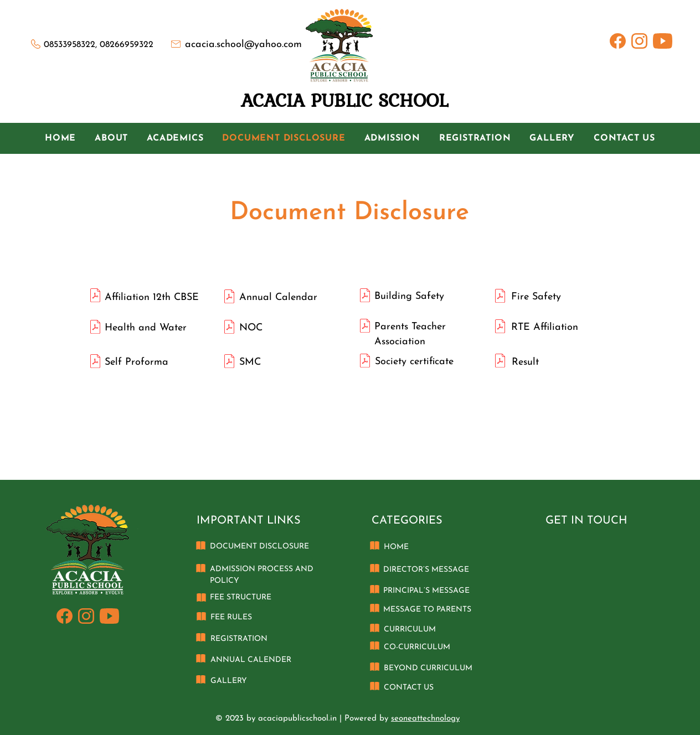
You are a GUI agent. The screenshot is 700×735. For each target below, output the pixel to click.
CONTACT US (409, 688)
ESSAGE (454, 570)
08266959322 (127, 45)
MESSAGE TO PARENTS (427, 610)
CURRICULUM (410, 630)
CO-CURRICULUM (417, 647)
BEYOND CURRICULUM (428, 668)
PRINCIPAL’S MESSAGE (426, 591)
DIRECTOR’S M (411, 570)
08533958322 (70, 45)
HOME (396, 547)
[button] (111, 138)
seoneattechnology (425, 719)
